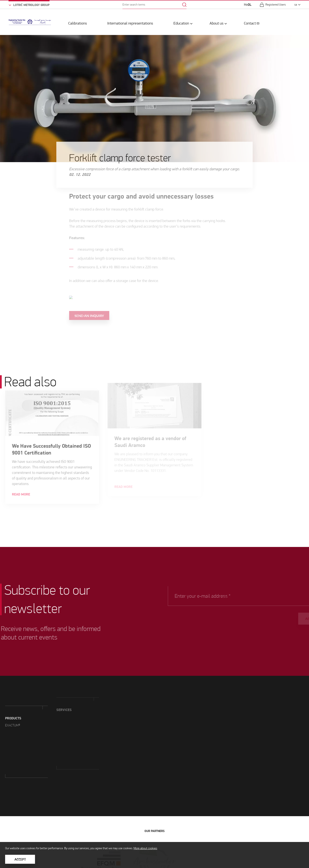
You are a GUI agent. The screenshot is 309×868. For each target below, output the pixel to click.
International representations (130, 22)
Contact (250, 22)
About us (216, 22)
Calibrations (78, 22)
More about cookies (145, 848)
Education (181, 22)
